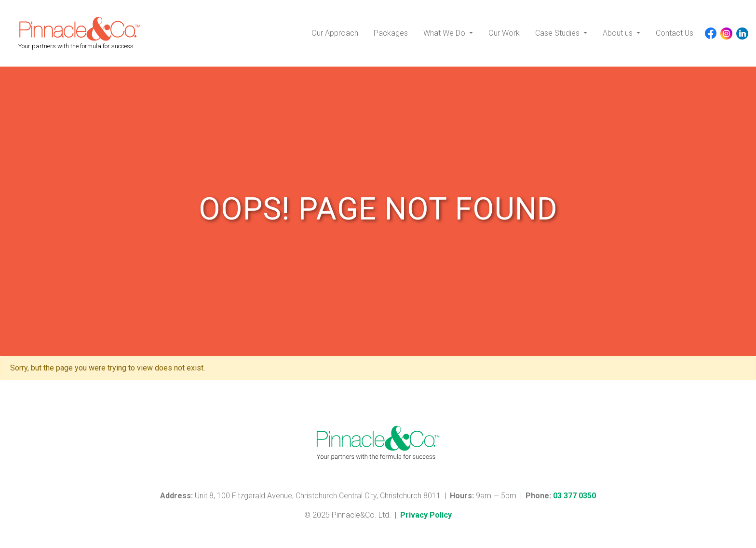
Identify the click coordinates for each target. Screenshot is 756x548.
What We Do (445, 33)
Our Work (504, 33)
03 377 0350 (574, 496)
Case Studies (558, 33)
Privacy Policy (426, 515)
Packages (391, 33)
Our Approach (335, 33)
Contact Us (675, 33)
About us (619, 33)
